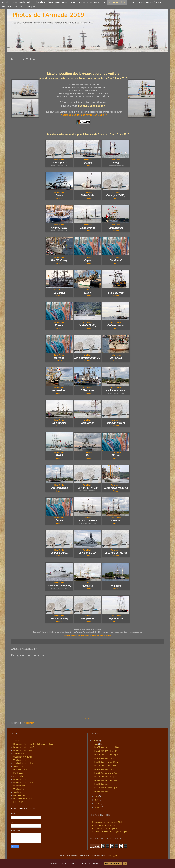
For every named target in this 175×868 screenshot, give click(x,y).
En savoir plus (113, 863)
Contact (132, 2)
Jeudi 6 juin (18, 792)
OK (125, 863)
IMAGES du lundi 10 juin (105, 769)
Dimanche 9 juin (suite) (23, 783)
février (98, 807)
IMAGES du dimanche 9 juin (106, 773)
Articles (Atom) (29, 723)
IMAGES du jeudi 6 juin (104, 784)
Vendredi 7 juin (20, 789)
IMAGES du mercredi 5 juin (106, 788)
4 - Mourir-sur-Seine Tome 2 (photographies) (111, 832)
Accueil (5, 2)
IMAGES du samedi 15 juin (106, 751)
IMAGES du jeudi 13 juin (105, 758)
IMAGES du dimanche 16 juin (107, 747)
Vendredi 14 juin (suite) (23, 763)
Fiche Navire (88, 160)
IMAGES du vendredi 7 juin (106, 780)
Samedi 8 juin (19, 786)
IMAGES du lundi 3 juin (104, 791)
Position (59, 198)
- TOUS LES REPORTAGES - (92, 2)
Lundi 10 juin (19, 776)
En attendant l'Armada (21, 2)
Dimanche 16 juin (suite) (24, 747)
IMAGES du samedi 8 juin (105, 777)
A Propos (31, 7)
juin (97, 744)
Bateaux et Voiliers (117, 2)
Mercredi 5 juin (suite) (23, 799)
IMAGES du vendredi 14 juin (106, 755)
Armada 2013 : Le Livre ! (12, 7)
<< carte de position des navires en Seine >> (83, 115)
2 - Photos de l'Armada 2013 (104, 825)
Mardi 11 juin (19, 773)
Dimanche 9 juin (20, 779)
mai (97, 796)
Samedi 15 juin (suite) (23, 757)
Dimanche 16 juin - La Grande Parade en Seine (55, 2)
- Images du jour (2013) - (150, 2)
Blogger (113, 856)
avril (97, 800)
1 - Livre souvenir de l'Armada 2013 (107, 822)
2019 (95, 741)
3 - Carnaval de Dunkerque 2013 (106, 829)
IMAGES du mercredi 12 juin (106, 762)
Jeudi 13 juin (19, 766)
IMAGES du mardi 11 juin (105, 766)
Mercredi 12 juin (20, 770)
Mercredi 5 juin (20, 795)
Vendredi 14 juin (20, 760)
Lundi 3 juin (18, 802)
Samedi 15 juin (20, 754)
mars (97, 803)
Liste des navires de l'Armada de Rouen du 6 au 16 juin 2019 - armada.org (87, 635)
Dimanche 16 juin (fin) (23, 750)
